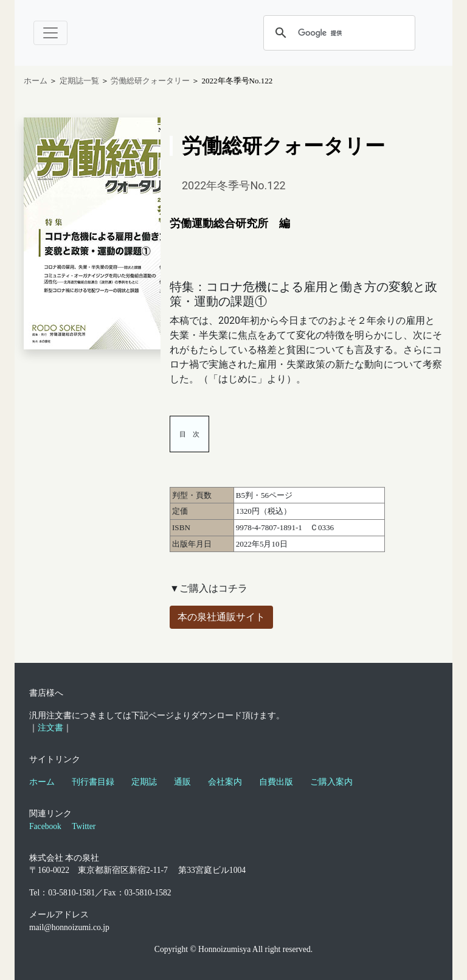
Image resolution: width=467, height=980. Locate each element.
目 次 (189, 434)
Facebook (45, 826)
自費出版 (276, 782)
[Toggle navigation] (50, 33)
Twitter (84, 826)
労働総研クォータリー (151, 81)
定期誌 (144, 782)
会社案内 (225, 782)
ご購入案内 (331, 782)
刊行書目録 (93, 782)
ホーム (36, 81)
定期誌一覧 (80, 81)
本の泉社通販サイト (221, 617)
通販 (182, 782)
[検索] (337, 33)
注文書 (50, 728)
